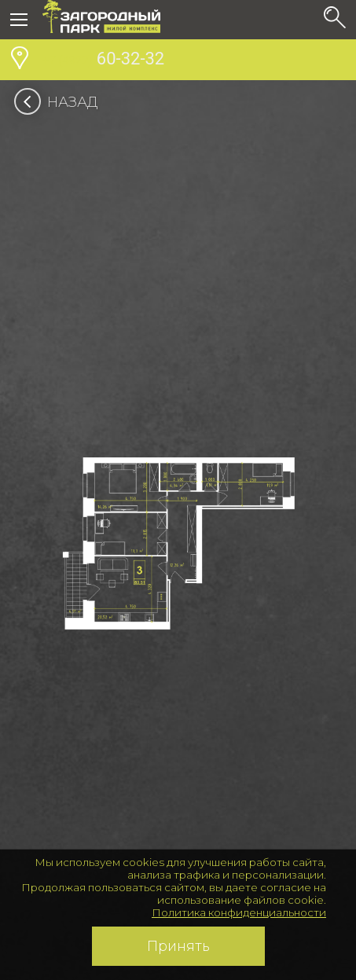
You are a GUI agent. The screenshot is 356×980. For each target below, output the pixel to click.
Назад (61, 102)
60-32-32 (103, 61)
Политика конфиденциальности (239, 912)
